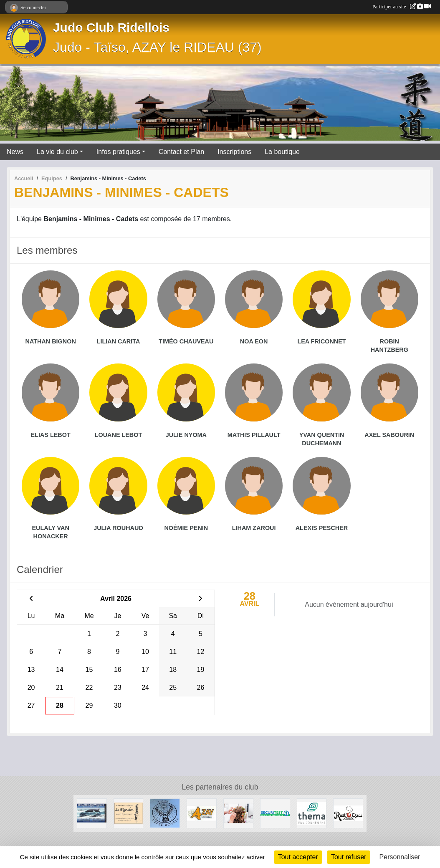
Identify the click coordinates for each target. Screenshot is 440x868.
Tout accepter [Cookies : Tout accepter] (298, 857)
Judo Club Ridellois (111, 27)
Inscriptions (234, 152)
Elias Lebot (51, 435)
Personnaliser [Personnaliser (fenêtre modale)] (400, 857)
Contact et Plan (181, 152)
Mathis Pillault (254, 435)
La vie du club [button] (57, 152)
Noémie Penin (186, 528)
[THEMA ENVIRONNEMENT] (312, 813)
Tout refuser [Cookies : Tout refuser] (349, 857)
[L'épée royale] (165, 813)
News (15, 152)
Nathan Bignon (51, 341)
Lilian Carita (119, 341)
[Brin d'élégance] (238, 813)
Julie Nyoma (186, 435)
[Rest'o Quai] (348, 813)
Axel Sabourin (389, 435)
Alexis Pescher (322, 528)
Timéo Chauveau (186, 341)
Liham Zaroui (254, 528)
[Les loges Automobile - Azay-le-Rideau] (92, 813)
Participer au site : (402, 7)
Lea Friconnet (321, 341)
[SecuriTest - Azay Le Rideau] (275, 813)
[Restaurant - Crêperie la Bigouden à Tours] (129, 813)
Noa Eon (254, 341)
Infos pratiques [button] (118, 152)
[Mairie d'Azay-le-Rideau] (202, 813)
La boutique (282, 152)
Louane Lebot (119, 435)
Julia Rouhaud (118, 528)
